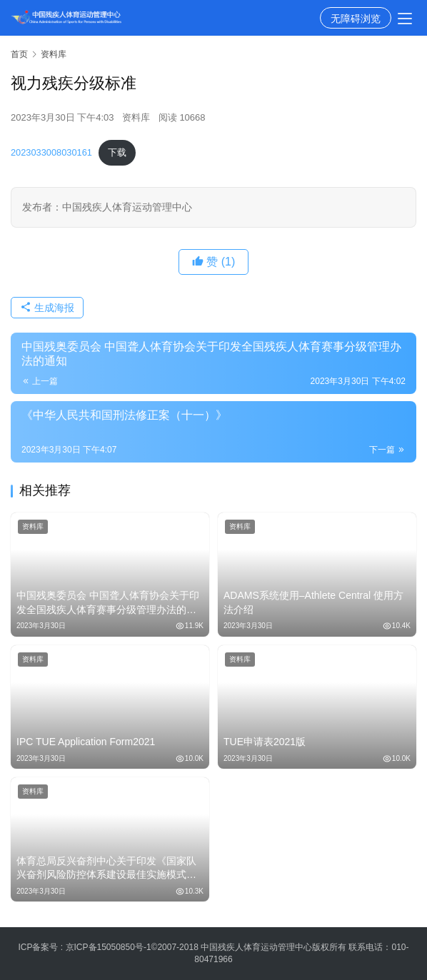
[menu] (405, 19)
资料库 (136, 117)
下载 (117, 152)
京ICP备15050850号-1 (109, 947)
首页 (19, 54)
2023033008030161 (51, 152)
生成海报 (47, 308)
